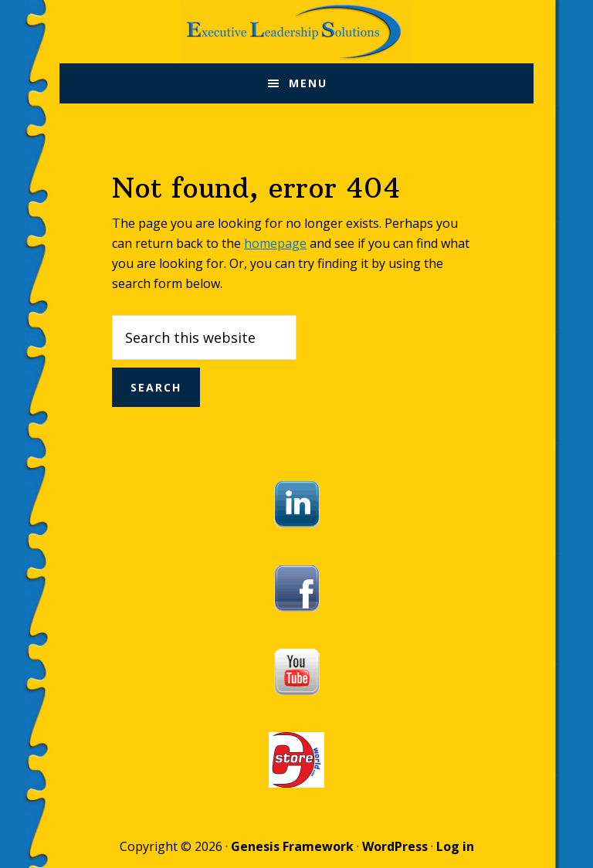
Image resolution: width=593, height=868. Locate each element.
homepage (275, 243)
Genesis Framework (292, 846)
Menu (308, 83)
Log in (455, 846)
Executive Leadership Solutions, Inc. (297, 32)
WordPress (395, 846)
